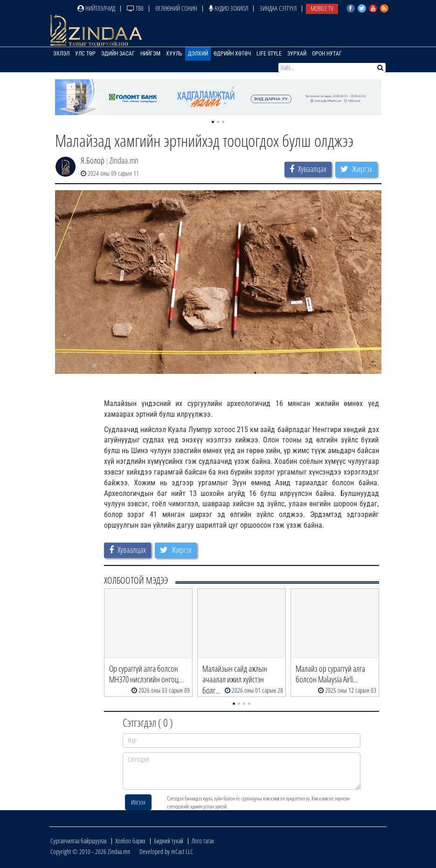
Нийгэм (150, 54)
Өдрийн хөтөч (232, 54)
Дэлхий (198, 54)
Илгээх (138, 802)
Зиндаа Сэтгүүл (278, 8)
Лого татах (203, 841)
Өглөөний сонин (176, 8)
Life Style (269, 54)
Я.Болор (93, 160)
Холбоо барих (130, 841)
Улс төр (85, 54)
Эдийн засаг (118, 54)
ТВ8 (135, 8)
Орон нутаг (327, 54)
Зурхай (297, 54)
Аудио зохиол (228, 8)
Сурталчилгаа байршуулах (79, 841)
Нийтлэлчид (96, 8)
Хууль (174, 54)
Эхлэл (61, 54)
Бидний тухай (169, 841)
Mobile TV (322, 8)
